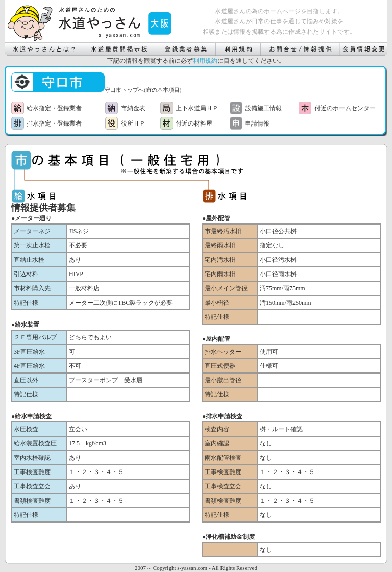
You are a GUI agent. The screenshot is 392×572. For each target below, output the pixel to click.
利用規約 (205, 61)
